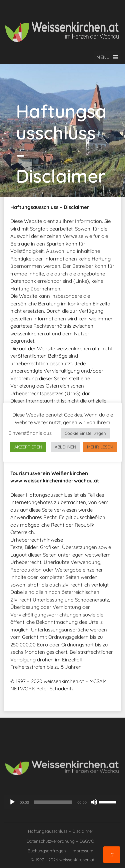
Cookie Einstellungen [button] (85, 433)
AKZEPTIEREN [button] (28, 447)
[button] (103, 57)
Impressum (82, 851)
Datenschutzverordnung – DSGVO (60, 841)
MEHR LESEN (100, 447)
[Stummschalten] (94, 802)
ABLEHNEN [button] (65, 447)
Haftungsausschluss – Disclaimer (61, 831)
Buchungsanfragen (47, 851)
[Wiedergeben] (12, 802)
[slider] (53, 802)
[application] (62, 802)
